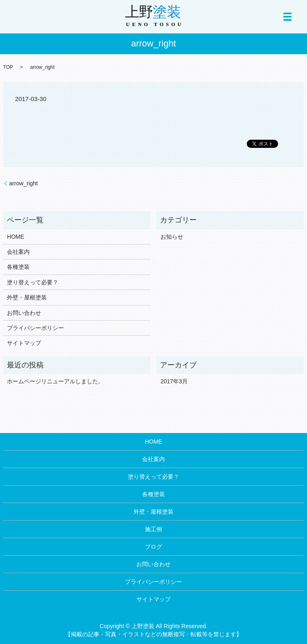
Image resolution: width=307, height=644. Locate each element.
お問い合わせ (24, 313)
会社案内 (18, 252)
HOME (15, 237)
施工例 (153, 529)
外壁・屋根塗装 (27, 297)
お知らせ (172, 237)
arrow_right (24, 183)
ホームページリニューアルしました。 (55, 381)
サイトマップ (24, 343)
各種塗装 (18, 267)
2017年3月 (174, 381)
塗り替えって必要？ (33, 282)
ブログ (153, 547)
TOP (8, 67)
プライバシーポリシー (35, 328)
